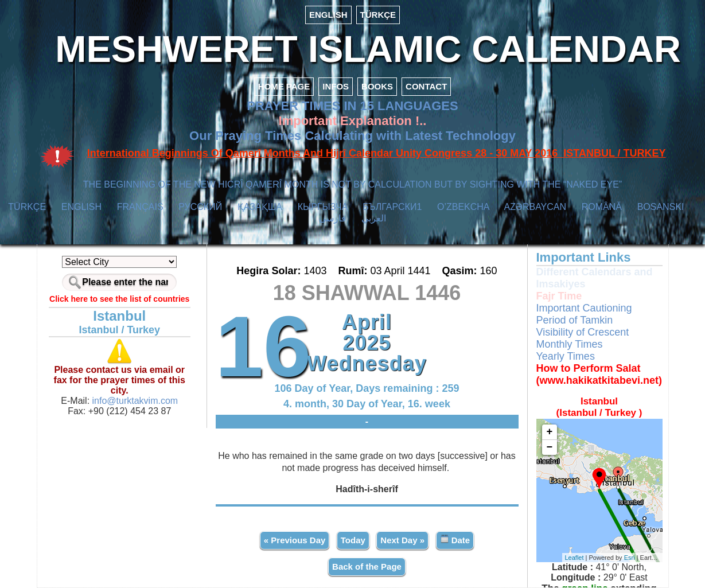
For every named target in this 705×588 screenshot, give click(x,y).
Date (455, 540)
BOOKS (377, 86)
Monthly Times (570, 344)
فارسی (332, 218)
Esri (630, 558)
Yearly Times (566, 356)
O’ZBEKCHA (463, 207)
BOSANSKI (661, 207)
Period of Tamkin (575, 320)
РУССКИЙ (200, 207)
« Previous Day (295, 540)
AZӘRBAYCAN (535, 207)
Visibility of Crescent (583, 332)
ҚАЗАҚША (260, 207)
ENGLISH (328, 15)
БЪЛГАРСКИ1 (392, 207)
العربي (374, 218)
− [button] (550, 447)
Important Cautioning (584, 308)
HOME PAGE (284, 86)
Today (353, 540)
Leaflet (574, 558)
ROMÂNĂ (602, 207)
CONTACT (426, 86)
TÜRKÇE (378, 15)
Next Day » (402, 540)
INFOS (336, 86)
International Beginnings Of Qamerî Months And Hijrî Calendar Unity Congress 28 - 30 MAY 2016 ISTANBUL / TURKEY (377, 153)
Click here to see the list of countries (119, 299)
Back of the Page (367, 566)
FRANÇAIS (140, 207)
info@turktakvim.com (134, 401)
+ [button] (550, 432)
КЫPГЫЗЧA (323, 207)
